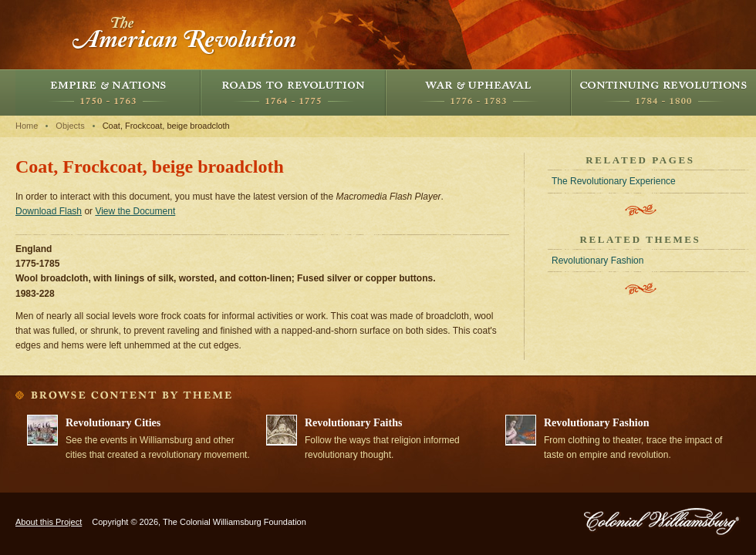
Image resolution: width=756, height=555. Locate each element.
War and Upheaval (478, 92)
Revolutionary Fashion (597, 261)
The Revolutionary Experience (614, 181)
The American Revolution (185, 35)
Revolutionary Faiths (353, 423)
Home (27, 126)
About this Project (49, 522)
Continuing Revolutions (663, 92)
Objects (70, 126)
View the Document (135, 211)
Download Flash (49, 211)
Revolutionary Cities (113, 423)
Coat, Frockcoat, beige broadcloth (166, 126)
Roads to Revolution (293, 92)
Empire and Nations (108, 92)
